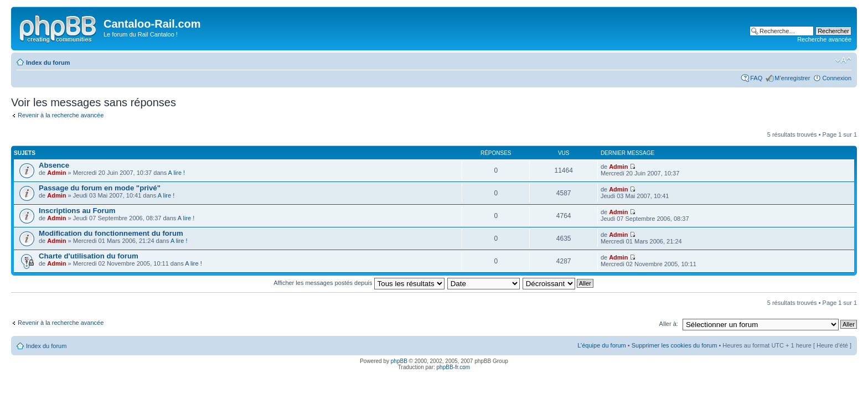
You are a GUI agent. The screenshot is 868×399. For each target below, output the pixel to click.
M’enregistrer (792, 78)
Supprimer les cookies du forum (675, 345)
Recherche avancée (824, 39)
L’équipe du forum (601, 345)
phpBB (399, 361)
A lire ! (177, 173)
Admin (56, 173)
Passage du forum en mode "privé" (100, 188)
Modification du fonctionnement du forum (111, 233)
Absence (54, 165)
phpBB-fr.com (454, 367)
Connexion (837, 78)
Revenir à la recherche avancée (61, 115)
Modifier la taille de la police (843, 60)
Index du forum (48, 63)
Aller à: (669, 324)
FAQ (756, 78)
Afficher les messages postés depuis (359, 283)
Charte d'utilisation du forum (89, 256)
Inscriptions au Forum (77, 211)
